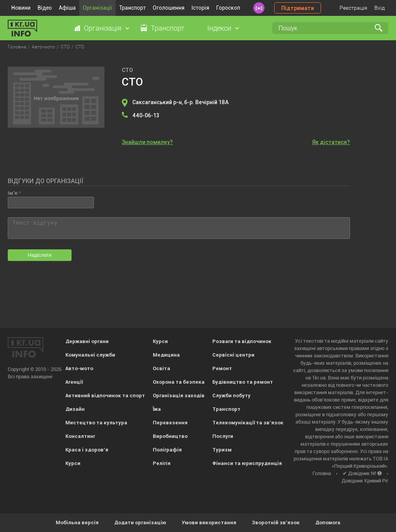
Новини (21, 8)
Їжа (157, 409)
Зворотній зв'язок (276, 523)
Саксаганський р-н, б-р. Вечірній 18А (180, 102)
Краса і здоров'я (87, 450)
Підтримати (298, 8)
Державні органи (87, 341)
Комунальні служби (90, 355)
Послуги (223, 436)
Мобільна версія (77, 523)
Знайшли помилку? (147, 142)
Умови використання (209, 523)
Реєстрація (353, 8)
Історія (200, 8)
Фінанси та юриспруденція (247, 463)
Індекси (219, 28)
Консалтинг (80, 436)
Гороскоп (228, 8)
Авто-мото (79, 368)
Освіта (161, 368)
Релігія (162, 463)
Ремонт (222, 368)
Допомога (328, 523)
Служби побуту (231, 396)
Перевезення (170, 423)
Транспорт (132, 8)
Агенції (74, 382)
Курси (73, 463)
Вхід (380, 8)
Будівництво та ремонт (243, 382)
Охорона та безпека (179, 382)
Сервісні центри (233, 355)
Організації (97, 8)
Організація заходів (179, 396)
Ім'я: (13, 193)
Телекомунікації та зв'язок (248, 423)
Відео (45, 8)
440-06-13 (146, 115)
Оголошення (169, 8)
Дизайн (75, 409)
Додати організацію (140, 523)
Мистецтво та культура (96, 423)
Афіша (67, 8)
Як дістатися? (331, 142)
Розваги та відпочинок (242, 341)
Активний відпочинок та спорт (105, 396)
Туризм (222, 450)
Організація (103, 28)
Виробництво (170, 436)
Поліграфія (167, 450)
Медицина (166, 355)
